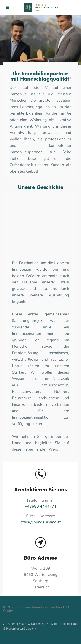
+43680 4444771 (41, 506)
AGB (6, 624)
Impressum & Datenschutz (30, 624)
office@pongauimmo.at (40, 522)
